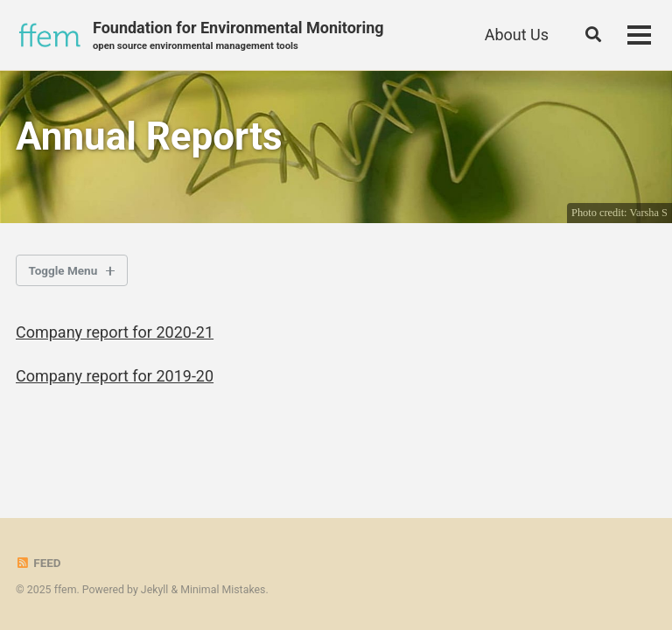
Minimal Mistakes (223, 590)
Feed (38, 563)
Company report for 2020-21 (115, 332)
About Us (517, 35)
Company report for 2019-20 (115, 376)
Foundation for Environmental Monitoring (238, 36)
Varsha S (648, 213)
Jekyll (155, 590)
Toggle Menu (63, 270)
